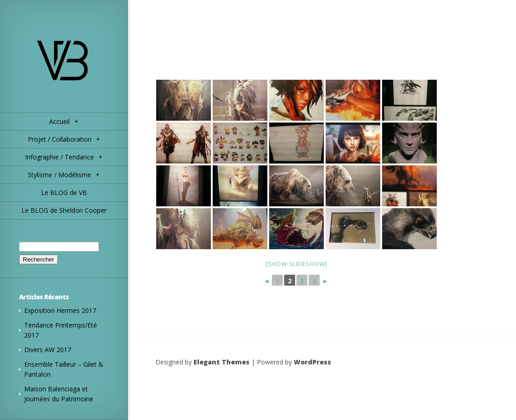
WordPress (312, 362)
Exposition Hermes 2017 (60, 310)
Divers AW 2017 (48, 350)
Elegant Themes (222, 362)
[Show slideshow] (296, 264)
